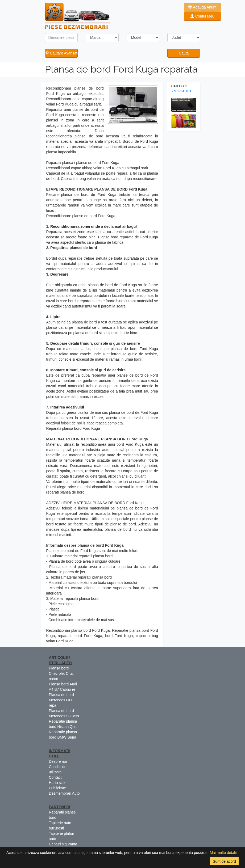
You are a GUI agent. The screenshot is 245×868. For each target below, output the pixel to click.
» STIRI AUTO (181, 91)
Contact (55, 777)
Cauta (184, 53)
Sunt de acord (224, 861)
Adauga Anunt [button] (202, 7)
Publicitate (58, 788)
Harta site (57, 783)
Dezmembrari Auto (64, 793)
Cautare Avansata (62, 53)
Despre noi (58, 761)
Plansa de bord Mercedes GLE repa (61, 700)
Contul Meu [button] (202, 16)
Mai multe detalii (223, 853)
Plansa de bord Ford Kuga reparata (121, 69)
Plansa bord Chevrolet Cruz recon (61, 673)
